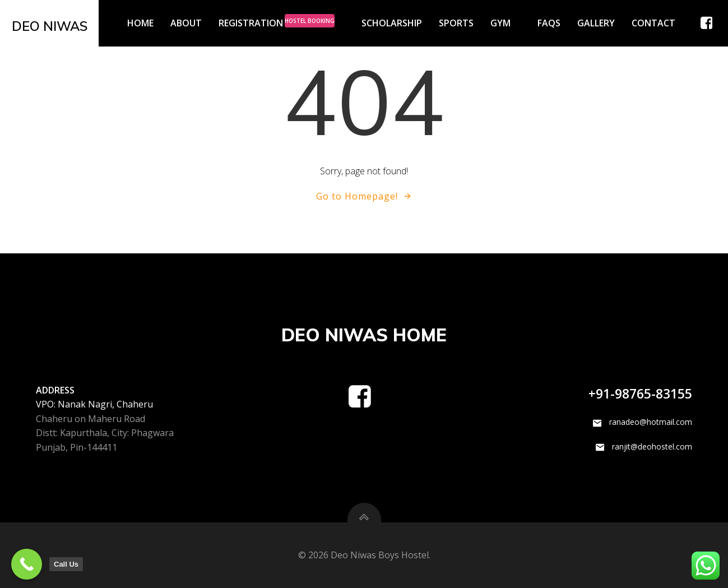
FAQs (549, 23)
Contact (653, 23)
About (186, 23)
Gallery (596, 23)
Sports (456, 23)
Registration (282, 23)
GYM (506, 23)
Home (140, 23)
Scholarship (392, 23)
